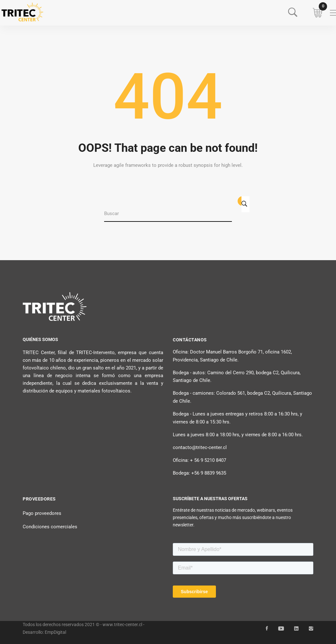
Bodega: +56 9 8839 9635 (199, 473)
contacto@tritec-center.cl (200, 447)
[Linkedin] (296, 629)
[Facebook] (267, 629)
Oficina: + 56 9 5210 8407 (199, 460)
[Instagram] (311, 629)
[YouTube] (281, 629)
